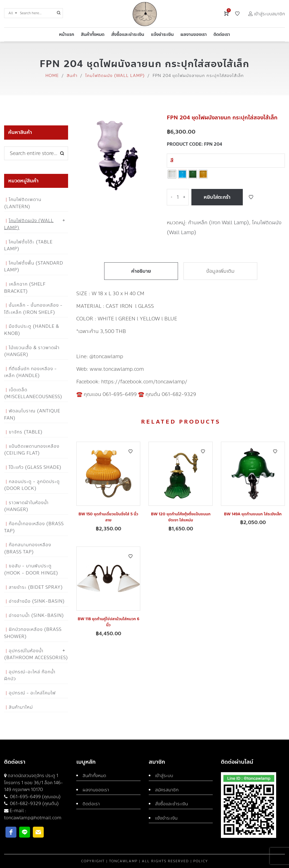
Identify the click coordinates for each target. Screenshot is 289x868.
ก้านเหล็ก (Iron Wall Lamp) (219, 223)
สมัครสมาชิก (167, 790)
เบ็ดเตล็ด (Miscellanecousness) (33, 393)
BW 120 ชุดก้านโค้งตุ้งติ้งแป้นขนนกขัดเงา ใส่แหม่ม (181, 517)
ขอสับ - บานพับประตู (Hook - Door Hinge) (31, 569)
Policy (201, 861)
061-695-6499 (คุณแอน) (35, 797)
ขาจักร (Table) (26, 432)
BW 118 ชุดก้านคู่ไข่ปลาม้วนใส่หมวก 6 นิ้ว (108, 622)
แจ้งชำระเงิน (166, 818)
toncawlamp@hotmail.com (33, 818)
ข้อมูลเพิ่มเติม (220, 271)
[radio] (172, 174)
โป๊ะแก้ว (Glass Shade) (35, 467)
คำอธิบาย (141, 271)
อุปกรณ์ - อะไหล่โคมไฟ (32, 693)
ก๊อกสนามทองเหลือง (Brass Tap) (28, 548)
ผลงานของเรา (96, 790)
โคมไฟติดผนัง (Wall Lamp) (115, 76)
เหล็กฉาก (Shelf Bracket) (25, 288)
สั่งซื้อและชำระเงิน (171, 804)
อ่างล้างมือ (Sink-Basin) (37, 601)
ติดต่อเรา (91, 804)
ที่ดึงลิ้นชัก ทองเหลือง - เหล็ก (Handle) (30, 372)
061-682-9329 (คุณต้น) (34, 804)
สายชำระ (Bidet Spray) (36, 587)
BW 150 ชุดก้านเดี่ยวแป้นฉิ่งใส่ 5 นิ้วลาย (108, 517)
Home (52, 76)
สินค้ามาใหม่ (21, 707)
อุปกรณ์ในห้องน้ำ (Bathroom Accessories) (36, 654)
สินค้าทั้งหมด (94, 776)
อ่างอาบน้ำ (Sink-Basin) (36, 615)
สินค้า (72, 76)
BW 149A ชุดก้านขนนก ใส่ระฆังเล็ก (253, 514)
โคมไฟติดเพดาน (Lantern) (23, 203)
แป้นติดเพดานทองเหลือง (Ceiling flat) (32, 450)
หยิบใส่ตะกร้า (217, 197)
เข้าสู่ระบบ (164, 776)
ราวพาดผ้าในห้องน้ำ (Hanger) (26, 506)
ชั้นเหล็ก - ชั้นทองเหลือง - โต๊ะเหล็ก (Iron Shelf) (33, 309)
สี (172, 160)
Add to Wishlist (251, 197)
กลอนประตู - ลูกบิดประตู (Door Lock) (32, 485)
